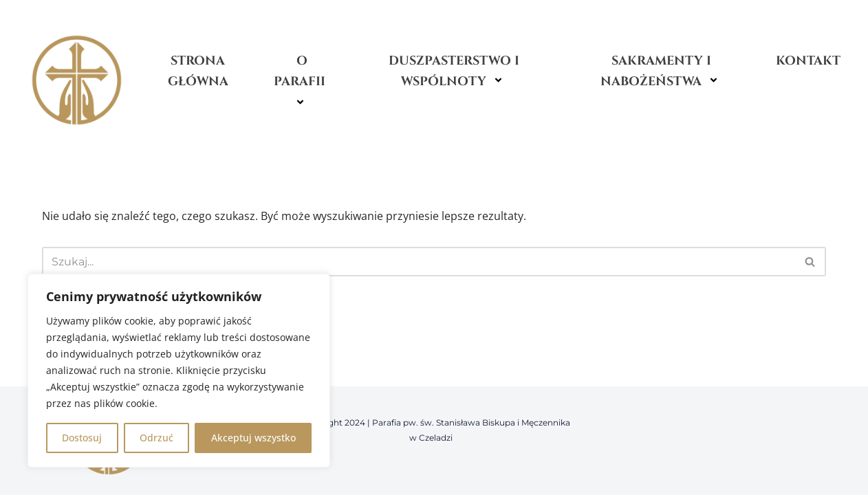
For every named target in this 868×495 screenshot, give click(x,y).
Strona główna (198, 71)
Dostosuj (82, 438)
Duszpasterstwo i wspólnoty (454, 71)
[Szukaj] (419, 262)
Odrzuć (156, 438)
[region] (179, 371)
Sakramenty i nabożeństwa (661, 71)
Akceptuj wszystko (253, 438)
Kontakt (808, 61)
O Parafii (302, 82)
